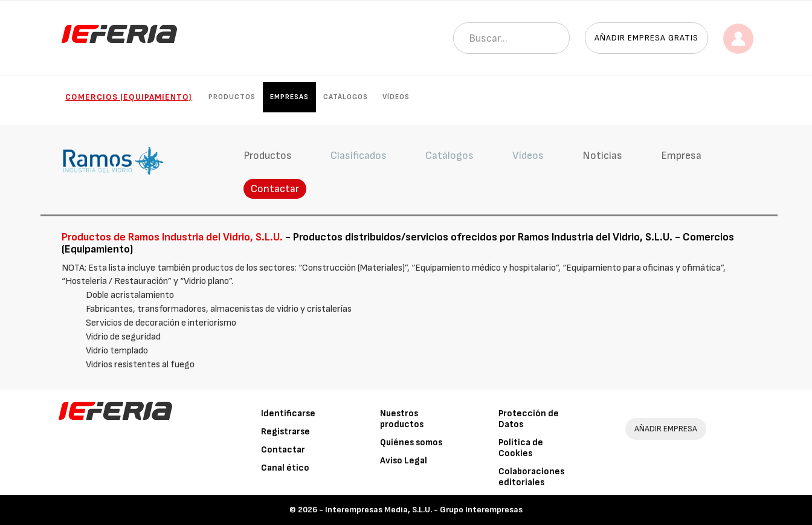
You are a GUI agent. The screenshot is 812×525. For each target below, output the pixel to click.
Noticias (602, 156)
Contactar (275, 189)
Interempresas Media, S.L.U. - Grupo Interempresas (424, 510)
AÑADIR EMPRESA (666, 429)
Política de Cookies (521, 448)
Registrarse (285, 432)
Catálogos (346, 97)
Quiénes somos (411, 443)
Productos (232, 97)
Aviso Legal (404, 461)
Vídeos (396, 97)
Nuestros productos (402, 419)
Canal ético (285, 468)
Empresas (289, 97)
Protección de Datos (529, 419)
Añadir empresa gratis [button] (646, 38)
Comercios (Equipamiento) (129, 97)
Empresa (681, 156)
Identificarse (288, 414)
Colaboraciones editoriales (531, 477)
